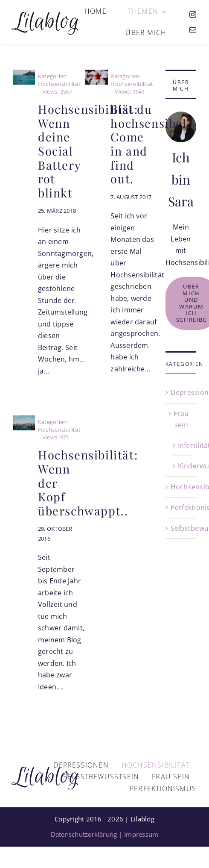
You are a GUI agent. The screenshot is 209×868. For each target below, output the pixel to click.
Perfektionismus (181, 507)
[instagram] (193, 15)
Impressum (141, 834)
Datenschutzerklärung (84, 834)
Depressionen (181, 392)
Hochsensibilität (181, 487)
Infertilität (183, 445)
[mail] (193, 30)
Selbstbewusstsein (181, 528)
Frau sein (181, 419)
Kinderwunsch (183, 466)
